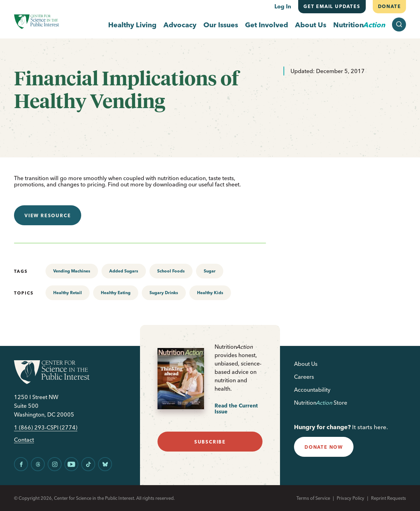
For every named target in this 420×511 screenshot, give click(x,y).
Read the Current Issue (236, 409)
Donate (389, 6)
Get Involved (267, 25)
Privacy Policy (351, 498)
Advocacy (180, 25)
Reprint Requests (388, 498)
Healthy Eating (116, 293)
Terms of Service (313, 498)
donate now (324, 447)
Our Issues (221, 25)
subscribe (210, 442)
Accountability (312, 390)
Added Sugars (124, 271)
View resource (48, 215)
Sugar (210, 271)
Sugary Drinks (164, 293)
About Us (311, 25)
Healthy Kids (210, 293)
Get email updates (332, 6)
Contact (24, 440)
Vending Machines (72, 271)
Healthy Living (132, 25)
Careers (304, 377)
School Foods (171, 271)
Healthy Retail (68, 293)
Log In (283, 6)
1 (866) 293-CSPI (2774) (46, 428)
